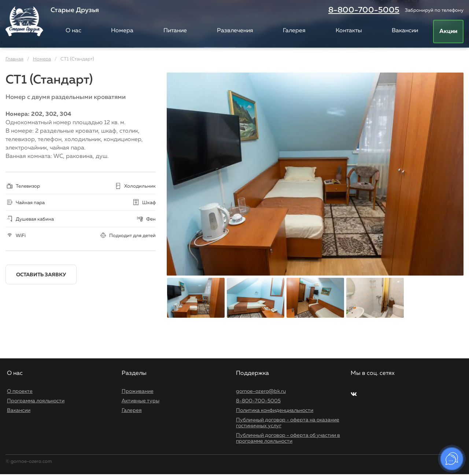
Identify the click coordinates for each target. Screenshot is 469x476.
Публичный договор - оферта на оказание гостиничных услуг (288, 423)
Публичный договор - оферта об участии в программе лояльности (288, 438)
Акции (448, 32)
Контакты (349, 31)
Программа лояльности (36, 401)
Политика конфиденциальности (275, 410)
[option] (315, 174)
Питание (175, 31)
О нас (73, 31)
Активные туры (141, 401)
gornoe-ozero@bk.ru (261, 391)
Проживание (138, 391)
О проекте (20, 391)
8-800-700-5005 (364, 10)
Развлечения (235, 31)
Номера (122, 31)
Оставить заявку (41, 275)
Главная (14, 59)
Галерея (294, 31)
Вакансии (405, 31)
